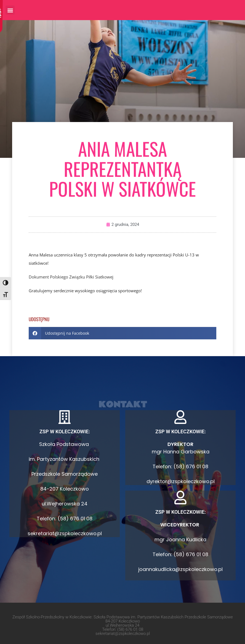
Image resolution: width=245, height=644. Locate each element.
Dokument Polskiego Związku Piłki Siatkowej (71, 277)
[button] (10, 10)
